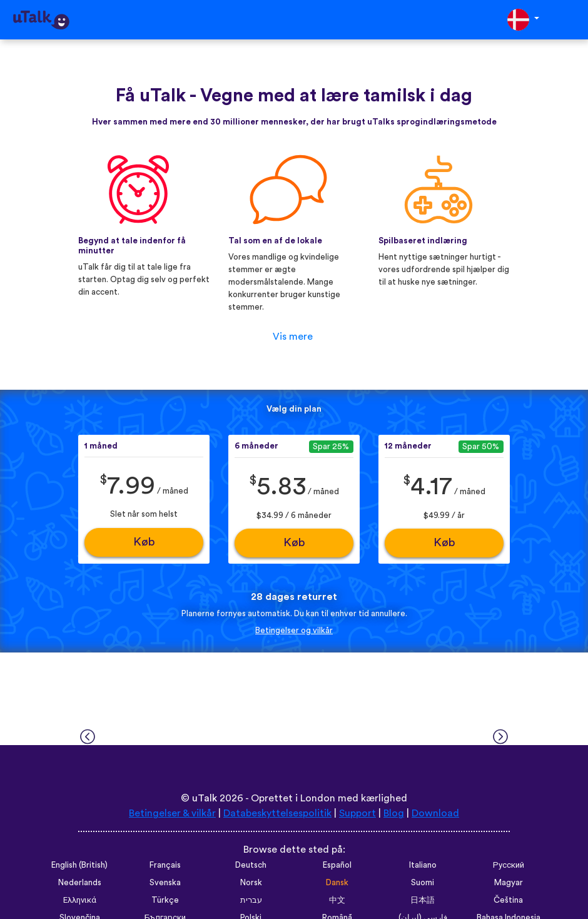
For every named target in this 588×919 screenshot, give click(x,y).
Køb (144, 542)
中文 (337, 900)
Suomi (423, 883)
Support (357, 813)
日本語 (423, 900)
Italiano (423, 865)
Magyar (509, 883)
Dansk (337, 883)
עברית (251, 900)
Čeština (508, 900)
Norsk (251, 883)
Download (435, 813)
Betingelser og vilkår (294, 631)
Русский (509, 865)
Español (337, 865)
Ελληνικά (80, 900)
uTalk (205, 798)
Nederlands (80, 883)
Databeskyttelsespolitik (277, 813)
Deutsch (251, 865)
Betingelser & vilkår (172, 813)
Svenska (165, 883)
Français (165, 865)
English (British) (79, 865)
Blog (394, 813)
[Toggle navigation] (570, 20)
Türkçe (165, 900)
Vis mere (293, 337)
